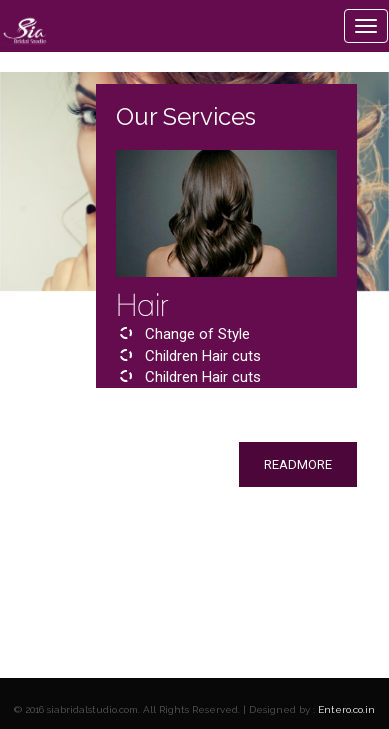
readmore (298, 464)
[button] (108, 465)
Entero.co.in (346, 709)
